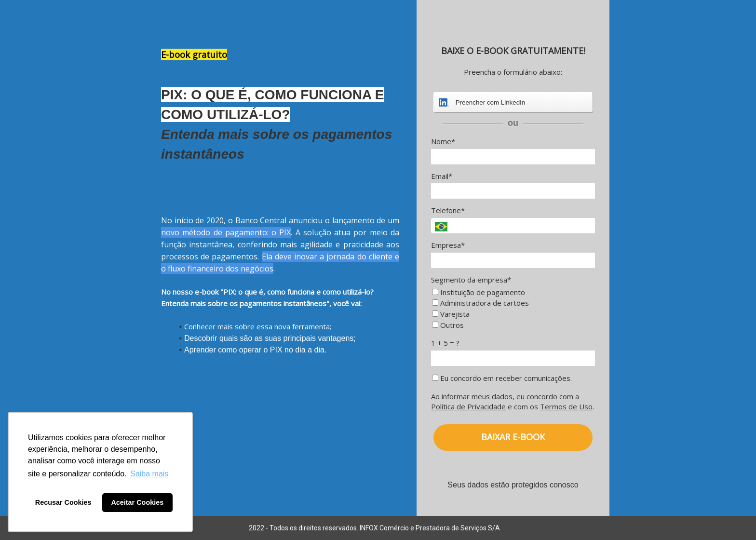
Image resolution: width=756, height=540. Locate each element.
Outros (448, 325)
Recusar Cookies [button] (63, 502)
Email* (442, 176)
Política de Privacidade (468, 406)
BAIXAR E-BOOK (513, 437)
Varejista (451, 314)
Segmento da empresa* (471, 280)
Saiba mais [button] (149, 474)
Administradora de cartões (480, 303)
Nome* (443, 142)
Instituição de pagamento (479, 292)
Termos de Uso (566, 406)
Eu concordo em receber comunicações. (502, 378)
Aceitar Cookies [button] (137, 502)
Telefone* (448, 210)
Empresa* (448, 245)
